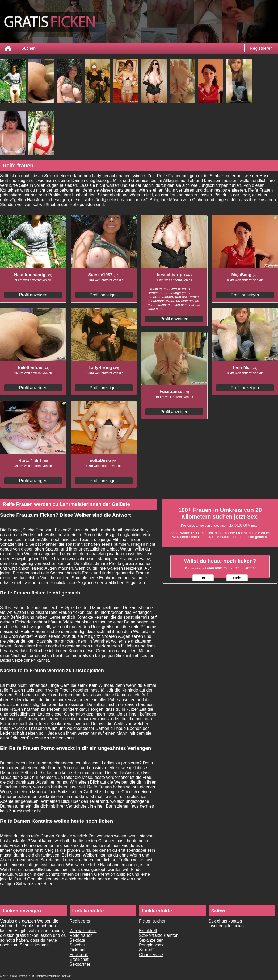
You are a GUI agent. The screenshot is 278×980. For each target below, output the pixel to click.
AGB (31, 976)
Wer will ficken (83, 931)
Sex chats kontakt (225, 921)
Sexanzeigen (151, 940)
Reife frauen (81, 935)
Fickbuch (78, 950)
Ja (203, 578)
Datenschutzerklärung (48, 976)
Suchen (28, 48)
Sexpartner (80, 964)
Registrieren (261, 48)
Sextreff (146, 950)
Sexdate (77, 940)
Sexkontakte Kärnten (159, 935)
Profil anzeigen (33, 295)
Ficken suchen (153, 921)
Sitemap (22, 976)
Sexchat (77, 945)
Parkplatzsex (151, 945)
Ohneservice (151, 955)
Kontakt (66, 976)
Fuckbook (79, 955)
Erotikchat (79, 959)
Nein (237, 578)
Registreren (81, 921)
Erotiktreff (148, 931)
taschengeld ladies (226, 926)
